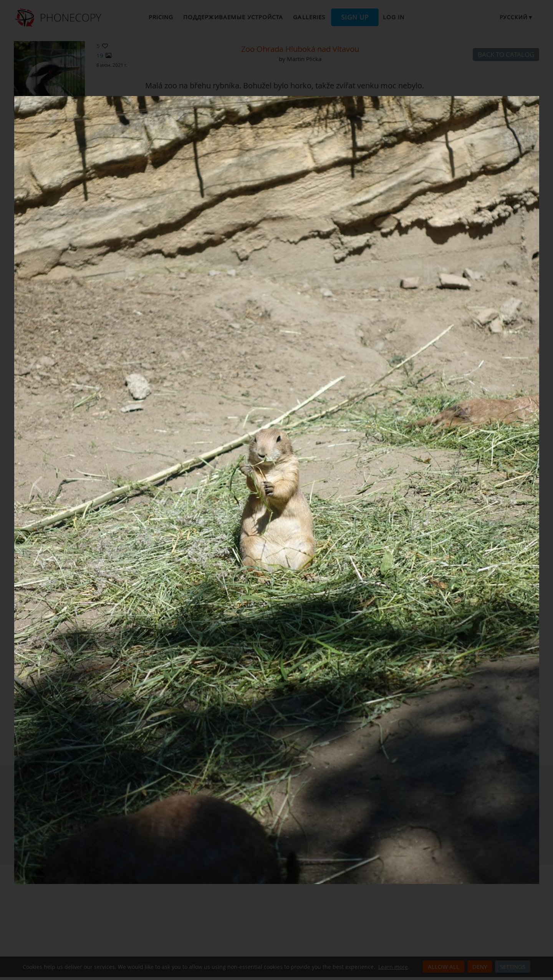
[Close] (537, 98)
